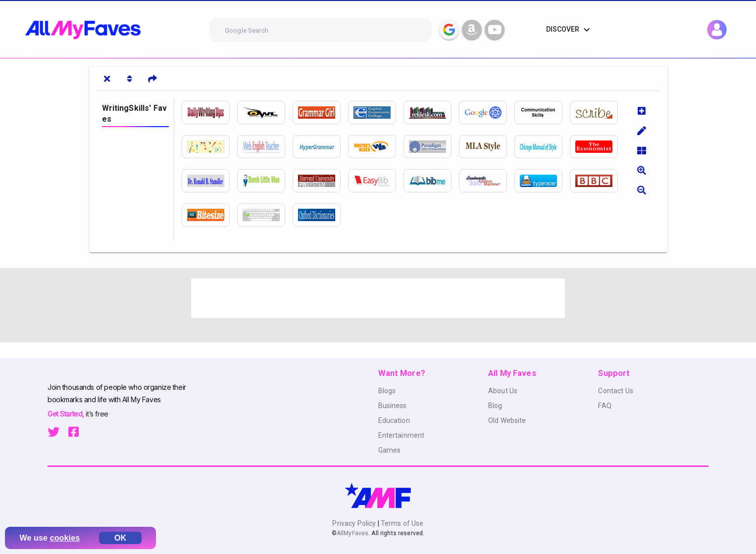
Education (394, 420)
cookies (65, 538)
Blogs (387, 391)
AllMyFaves (353, 533)
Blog (495, 406)
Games (390, 450)
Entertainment (402, 435)
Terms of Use (402, 523)
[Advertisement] (378, 298)
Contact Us (615, 391)
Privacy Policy (355, 523)
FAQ (605, 406)
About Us (503, 391)
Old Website (507, 420)
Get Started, (67, 414)
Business (393, 406)
